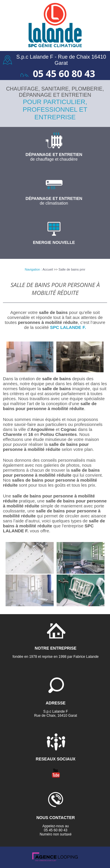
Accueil (48, 269)
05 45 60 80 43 (64, 74)
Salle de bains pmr (72, 269)
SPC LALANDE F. (68, 327)
